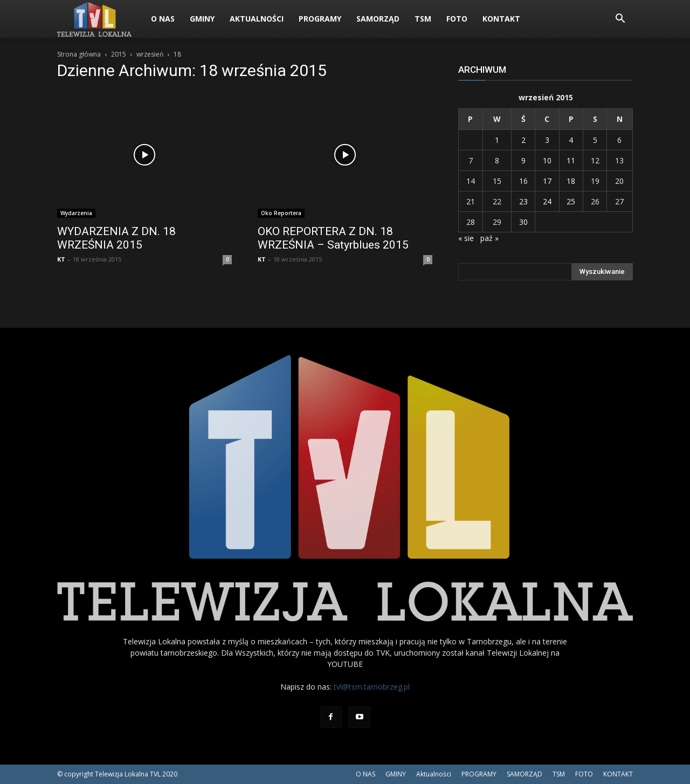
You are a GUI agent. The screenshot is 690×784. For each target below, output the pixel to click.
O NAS (163, 19)
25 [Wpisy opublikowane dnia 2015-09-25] (571, 201)
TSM (423, 19)
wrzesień (150, 54)
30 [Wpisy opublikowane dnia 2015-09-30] (523, 222)
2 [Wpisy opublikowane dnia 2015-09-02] (523, 140)
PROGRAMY (320, 19)
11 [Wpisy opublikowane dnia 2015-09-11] (571, 160)
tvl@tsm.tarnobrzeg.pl (372, 687)
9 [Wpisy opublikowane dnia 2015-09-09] (523, 160)
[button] (620, 20)
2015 (119, 54)
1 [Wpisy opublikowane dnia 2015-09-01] (497, 140)
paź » (489, 238)
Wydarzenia (76, 213)
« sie (466, 238)
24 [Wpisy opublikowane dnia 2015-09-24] (547, 201)
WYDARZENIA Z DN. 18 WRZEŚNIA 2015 (116, 238)
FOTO (457, 19)
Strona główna (79, 54)
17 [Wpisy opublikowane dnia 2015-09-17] (547, 181)
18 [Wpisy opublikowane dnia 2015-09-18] (571, 181)
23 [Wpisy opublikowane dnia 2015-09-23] (523, 201)
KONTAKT (501, 19)
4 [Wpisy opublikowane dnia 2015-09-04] (571, 140)
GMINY (202, 19)
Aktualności (257, 19)
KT (61, 259)
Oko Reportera (281, 213)
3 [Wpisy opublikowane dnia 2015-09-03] (547, 140)
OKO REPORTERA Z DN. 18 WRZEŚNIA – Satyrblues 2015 (333, 238)
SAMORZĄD (378, 19)
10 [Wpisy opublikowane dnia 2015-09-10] (547, 160)
